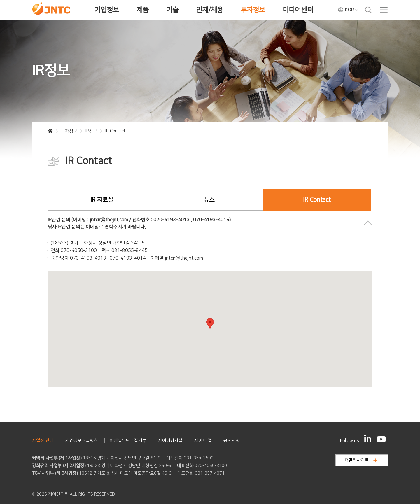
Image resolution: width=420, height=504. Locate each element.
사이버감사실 (170, 441)
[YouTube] (381, 439)
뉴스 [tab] (209, 200)
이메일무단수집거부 (128, 441)
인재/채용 (210, 10)
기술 (172, 10)
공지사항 (232, 441)
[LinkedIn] (368, 438)
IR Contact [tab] (317, 200)
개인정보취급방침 (82, 441)
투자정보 (253, 10)
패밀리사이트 (361, 460)
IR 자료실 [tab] (102, 200)
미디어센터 (298, 10)
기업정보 (107, 10)
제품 (143, 10)
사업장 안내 (43, 441)
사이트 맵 (203, 441)
